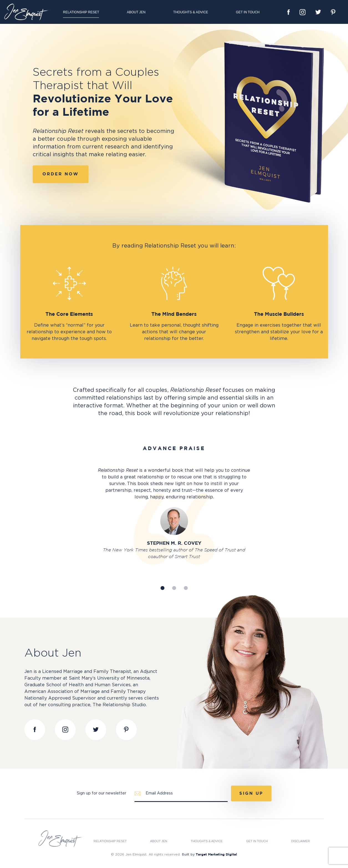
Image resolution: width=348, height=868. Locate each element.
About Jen (136, 12)
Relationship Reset (81, 12)
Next (282, 492)
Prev (66, 492)
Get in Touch (248, 12)
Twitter (318, 12)
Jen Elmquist (28, 12)
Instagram (303, 12)
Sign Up (251, 793)
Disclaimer (300, 841)
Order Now (61, 174)
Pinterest (333, 12)
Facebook (289, 12)
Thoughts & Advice (191, 12)
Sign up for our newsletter (101, 793)
